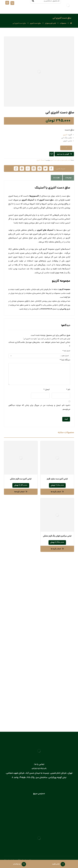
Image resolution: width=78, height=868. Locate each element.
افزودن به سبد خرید (63, 154)
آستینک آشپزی (41, 160)
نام (68, 390)
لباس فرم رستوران (65, 160)
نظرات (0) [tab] (56, 178)
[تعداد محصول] (66, 148)
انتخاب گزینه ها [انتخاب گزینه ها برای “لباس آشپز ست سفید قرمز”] (56, 492)
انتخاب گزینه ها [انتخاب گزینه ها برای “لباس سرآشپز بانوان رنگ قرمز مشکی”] (56, 549)
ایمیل (47, 390)
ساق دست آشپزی (55, 160)
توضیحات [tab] (68, 178)
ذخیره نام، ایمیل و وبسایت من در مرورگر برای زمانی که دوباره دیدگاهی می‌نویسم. (39, 407)
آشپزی (65, 135)
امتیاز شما (66, 351)
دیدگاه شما (65, 360)
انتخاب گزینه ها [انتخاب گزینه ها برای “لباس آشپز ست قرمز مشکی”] (19, 492)
